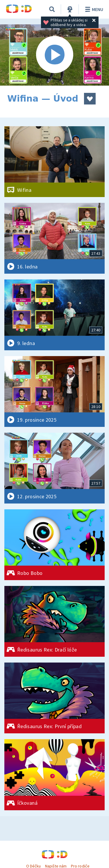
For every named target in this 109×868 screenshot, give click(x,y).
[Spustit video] (54, 55)
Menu (93, 9)
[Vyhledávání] (52, 9)
